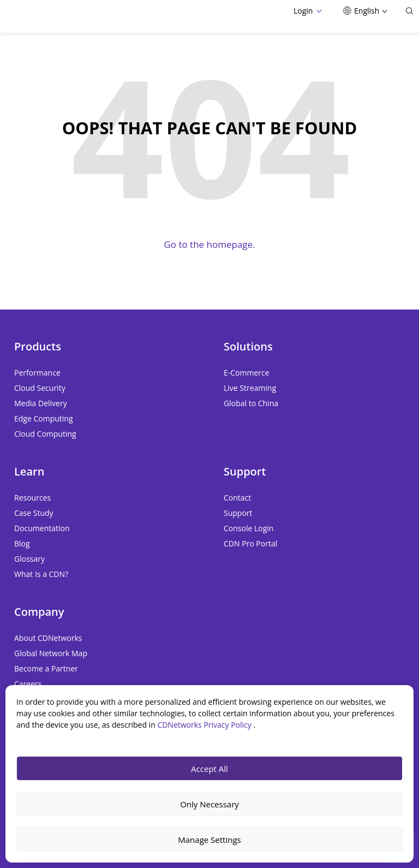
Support (238, 513)
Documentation (42, 528)
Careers (28, 684)
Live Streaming (250, 388)
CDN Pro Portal (250, 543)
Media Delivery (41, 403)
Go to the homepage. (209, 244)
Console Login (249, 528)
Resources (32, 498)
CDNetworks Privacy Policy (205, 725)
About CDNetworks (48, 638)
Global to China (251, 403)
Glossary (29, 559)
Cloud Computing (45, 434)
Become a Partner (46, 668)
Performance (37, 373)
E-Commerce (247, 373)
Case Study (34, 513)
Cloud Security (40, 388)
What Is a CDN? (41, 574)
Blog (22, 543)
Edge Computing (44, 418)
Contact (237, 498)
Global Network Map (51, 653)
